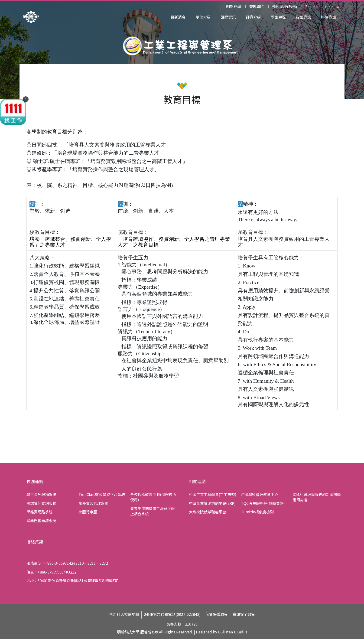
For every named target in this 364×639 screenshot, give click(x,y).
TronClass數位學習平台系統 (102, 494)
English (311, 7)
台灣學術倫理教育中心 (260, 494)
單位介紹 (203, 17)
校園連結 (35, 481)
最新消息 (178, 17)
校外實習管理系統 (93, 503)
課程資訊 (228, 17)
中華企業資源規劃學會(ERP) (212, 503)
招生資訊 (303, 17)
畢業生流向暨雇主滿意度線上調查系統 (153, 511)
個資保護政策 (217, 614)
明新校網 (234, 7)
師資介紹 (253, 17)
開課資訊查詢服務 (41, 503)
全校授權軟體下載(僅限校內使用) (153, 497)
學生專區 (278, 17)
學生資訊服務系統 (41, 494)
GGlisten (225, 632)
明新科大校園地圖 (124, 614)
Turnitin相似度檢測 (257, 512)
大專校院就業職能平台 (208, 512)
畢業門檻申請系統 (41, 521)
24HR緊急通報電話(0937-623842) (172, 614)
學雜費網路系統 (39, 512)
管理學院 (257, 7)
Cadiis (242, 632)
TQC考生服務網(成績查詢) (263, 503)
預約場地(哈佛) (285, 7)
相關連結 (197, 481)
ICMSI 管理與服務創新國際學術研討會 (317, 497)
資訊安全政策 (244, 614)
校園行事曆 (88, 512)
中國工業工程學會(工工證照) (213, 494)
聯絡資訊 (328, 17)
